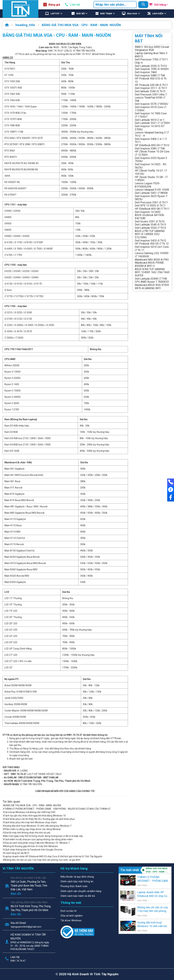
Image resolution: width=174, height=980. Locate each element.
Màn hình (132, 14)
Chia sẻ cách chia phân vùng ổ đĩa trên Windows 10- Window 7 (36, 843)
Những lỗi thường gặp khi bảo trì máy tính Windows (30, 846)
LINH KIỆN (158, 14)
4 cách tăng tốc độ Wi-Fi (16, 853)
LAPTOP (55, 14)
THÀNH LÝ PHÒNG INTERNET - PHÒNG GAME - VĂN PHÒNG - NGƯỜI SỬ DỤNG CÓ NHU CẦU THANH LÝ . (57, 809)
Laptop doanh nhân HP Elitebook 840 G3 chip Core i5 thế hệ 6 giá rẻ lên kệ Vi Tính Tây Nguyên (52, 856)
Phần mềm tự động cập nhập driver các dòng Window (32, 829)
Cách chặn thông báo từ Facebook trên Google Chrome (33, 850)
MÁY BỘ (80, 14)
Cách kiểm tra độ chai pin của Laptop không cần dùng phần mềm (38, 839)
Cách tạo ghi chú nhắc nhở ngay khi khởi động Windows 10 (34, 816)
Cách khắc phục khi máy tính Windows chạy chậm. (30, 822)
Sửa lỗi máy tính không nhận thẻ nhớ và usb (26, 833)
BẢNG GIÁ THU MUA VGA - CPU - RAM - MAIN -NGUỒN (81, 25)
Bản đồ (16, 894)
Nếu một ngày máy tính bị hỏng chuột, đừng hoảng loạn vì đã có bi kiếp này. (43, 836)
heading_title (25, 25)
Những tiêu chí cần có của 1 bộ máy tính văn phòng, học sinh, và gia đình (41, 860)
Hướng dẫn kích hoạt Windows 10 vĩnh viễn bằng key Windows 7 (37, 826)
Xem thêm (142, 885)
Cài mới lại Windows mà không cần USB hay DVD (29, 812)
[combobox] (115, 5)
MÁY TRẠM (106, 14)
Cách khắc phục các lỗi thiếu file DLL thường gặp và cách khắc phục (39, 819)
